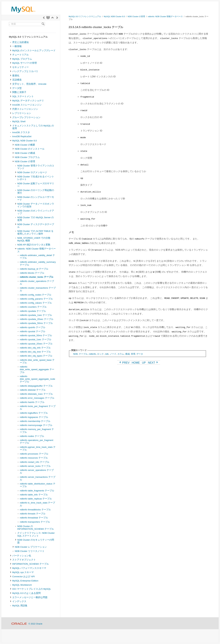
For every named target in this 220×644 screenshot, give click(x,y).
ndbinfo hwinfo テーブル (32, 402)
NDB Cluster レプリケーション (31, 547)
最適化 (16, 76)
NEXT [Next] (153, 363)
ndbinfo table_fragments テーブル (37, 491)
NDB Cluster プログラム (27, 157)
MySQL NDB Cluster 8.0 (25, 141)
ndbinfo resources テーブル (34, 458)
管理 (133, 354)
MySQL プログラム (22, 59)
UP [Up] (144, 363)
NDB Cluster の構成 (25, 153)
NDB (75, 354)
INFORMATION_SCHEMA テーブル (31, 564)
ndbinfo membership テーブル (35, 421)
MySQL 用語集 (20, 606)
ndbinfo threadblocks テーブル (35, 510)
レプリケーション (22, 113)
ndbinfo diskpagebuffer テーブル (36, 386)
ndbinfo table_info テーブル (34, 495)
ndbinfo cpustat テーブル (33, 331)
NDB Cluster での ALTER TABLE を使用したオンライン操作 (35, 232)
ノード (113, 354)
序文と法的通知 (20, 42)
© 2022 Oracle (35, 624)
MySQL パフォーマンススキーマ (29, 568)
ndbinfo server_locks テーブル (35, 466)
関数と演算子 (19, 92)
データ (140, 354)
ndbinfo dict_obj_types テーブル (36, 356)
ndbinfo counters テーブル (33, 307)
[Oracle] (19, 624)
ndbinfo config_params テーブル (36, 299)
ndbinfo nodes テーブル (32, 436)
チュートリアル (20, 55)
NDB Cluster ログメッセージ (32, 172)
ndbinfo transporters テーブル (35, 522)
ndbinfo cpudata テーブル (33, 311)
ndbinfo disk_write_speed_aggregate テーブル (37, 369)
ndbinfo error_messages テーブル (37, 398)
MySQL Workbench (22, 585)
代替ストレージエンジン (25, 109)
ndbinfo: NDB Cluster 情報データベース (165, 16)
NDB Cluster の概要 (25, 145)
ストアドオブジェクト (24, 560)
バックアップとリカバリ (25, 71)
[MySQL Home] (23, 14)
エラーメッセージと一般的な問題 (30, 597)
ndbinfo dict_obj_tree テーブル (35, 352)
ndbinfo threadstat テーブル (34, 518)
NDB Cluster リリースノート (30, 551)
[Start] (48, 18)
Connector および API (23, 577)
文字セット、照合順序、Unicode (29, 84)
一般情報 (17, 46)
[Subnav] (11, 46)
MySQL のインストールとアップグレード (34, 51)
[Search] (43, 24)
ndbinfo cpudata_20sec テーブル (37, 319)
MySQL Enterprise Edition (25, 581)
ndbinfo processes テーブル (34, 454)
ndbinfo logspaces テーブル (34, 417)
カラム (121, 354)
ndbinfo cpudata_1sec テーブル (36, 315)
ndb (107, 354)
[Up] (53, 18)
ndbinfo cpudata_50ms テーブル (36, 323)
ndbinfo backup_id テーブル (34, 269)
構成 (128, 354)
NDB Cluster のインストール (30, 149)
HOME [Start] (136, 363)
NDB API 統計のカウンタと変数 (34, 245)
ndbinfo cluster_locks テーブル (37, 277)
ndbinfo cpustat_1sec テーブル (36, 339)
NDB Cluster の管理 (25, 161)
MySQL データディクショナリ (28, 101)
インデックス (19, 601)
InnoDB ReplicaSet (22, 136)
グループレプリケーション (26, 117)
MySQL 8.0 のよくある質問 (26, 593)
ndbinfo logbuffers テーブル (34, 413)
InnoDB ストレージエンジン (27, 105)
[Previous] (44, 18)
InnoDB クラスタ (21, 132)
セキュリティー (20, 67)
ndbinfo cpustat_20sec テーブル (36, 344)
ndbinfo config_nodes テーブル (36, 295)
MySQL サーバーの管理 (25, 63)
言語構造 (17, 80)
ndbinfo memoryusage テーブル (36, 425)
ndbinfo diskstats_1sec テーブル (36, 394)
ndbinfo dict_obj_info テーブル (35, 348)
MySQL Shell (19, 121)
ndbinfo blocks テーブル (32, 273)
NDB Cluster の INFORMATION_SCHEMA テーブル (36, 528)
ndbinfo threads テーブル (33, 514)
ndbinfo (92, 354)
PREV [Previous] (124, 363)
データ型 (17, 88)
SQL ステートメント (23, 96)
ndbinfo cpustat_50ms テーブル (36, 335)
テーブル (83, 354)
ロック (100, 354)
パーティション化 (22, 556)
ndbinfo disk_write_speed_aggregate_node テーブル (38, 379)
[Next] (57, 18)
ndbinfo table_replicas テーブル (36, 499)
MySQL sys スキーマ (23, 572)
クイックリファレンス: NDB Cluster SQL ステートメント (36, 534)
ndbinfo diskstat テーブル (33, 390)
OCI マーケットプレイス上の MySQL (32, 589)
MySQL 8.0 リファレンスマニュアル (85, 16)
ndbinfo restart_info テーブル (35, 462)
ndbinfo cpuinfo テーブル (33, 327)
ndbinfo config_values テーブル (36, 303)
